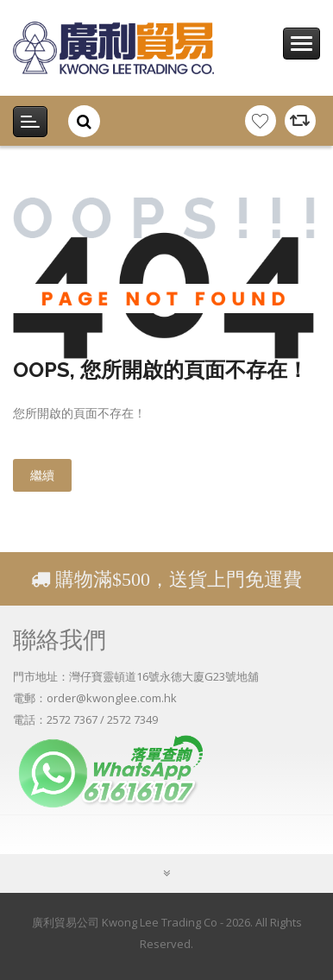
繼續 (42, 475)
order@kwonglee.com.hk (112, 698)
